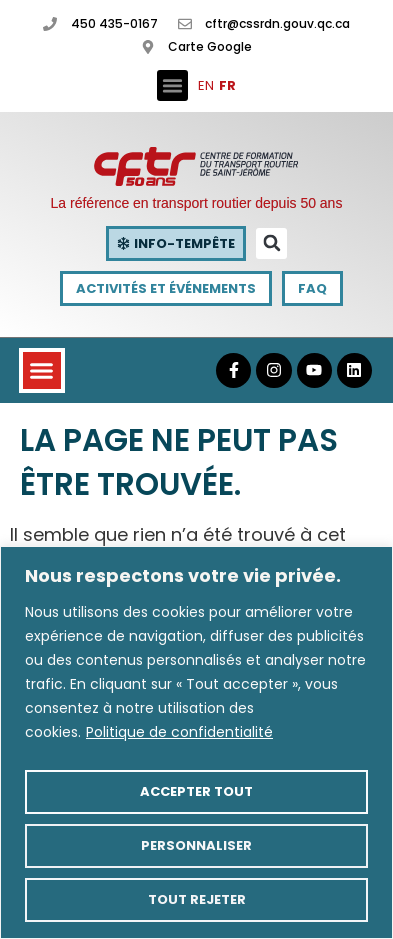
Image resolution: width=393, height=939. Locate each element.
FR (227, 85)
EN (206, 85)
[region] (196, 742)
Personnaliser (196, 845)
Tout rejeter (197, 899)
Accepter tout (196, 791)
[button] (173, 86)
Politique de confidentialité (179, 732)
